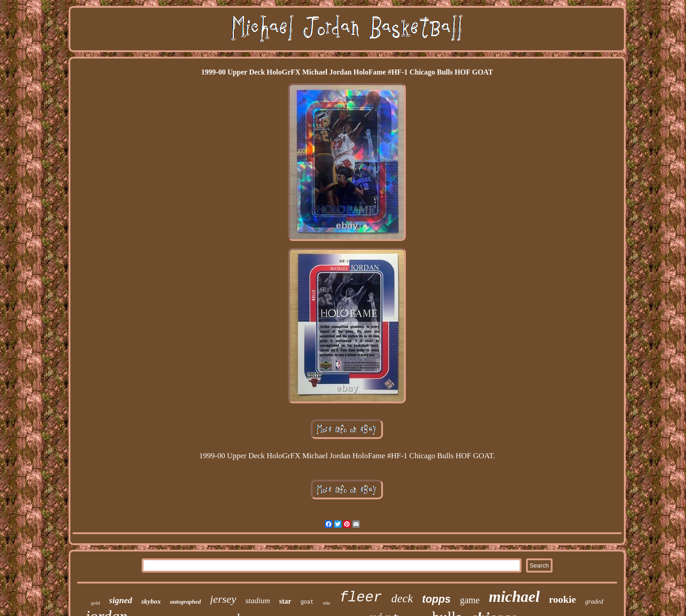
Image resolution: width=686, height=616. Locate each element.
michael (514, 597)
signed (121, 600)
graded (594, 602)
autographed (186, 602)
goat (307, 602)
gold (96, 603)
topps (437, 599)
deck (402, 598)
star (285, 601)
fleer (361, 597)
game (470, 600)
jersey (223, 599)
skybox (151, 601)
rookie (562, 599)
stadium (258, 601)
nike (327, 603)
